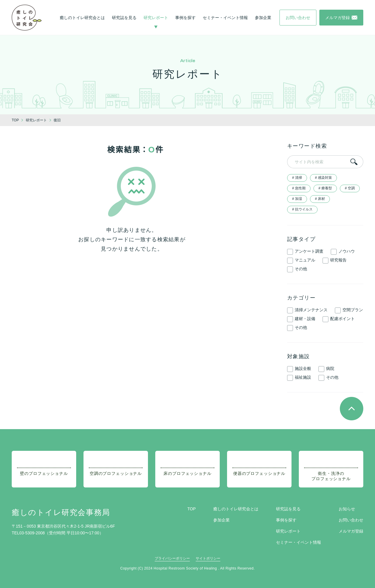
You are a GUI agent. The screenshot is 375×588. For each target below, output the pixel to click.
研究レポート (156, 18)
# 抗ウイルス (302, 209)
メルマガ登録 (351, 531)
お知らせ (347, 509)
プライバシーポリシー (172, 558)
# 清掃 (297, 178)
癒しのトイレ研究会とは (82, 18)
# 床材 (320, 199)
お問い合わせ (351, 520)
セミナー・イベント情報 (225, 18)
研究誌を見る (124, 18)
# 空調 (350, 188)
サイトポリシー (208, 558)
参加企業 (263, 18)
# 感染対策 (323, 178)
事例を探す (185, 18)
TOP (191, 509)
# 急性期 (299, 188)
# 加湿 (297, 199)
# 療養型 (325, 188)
